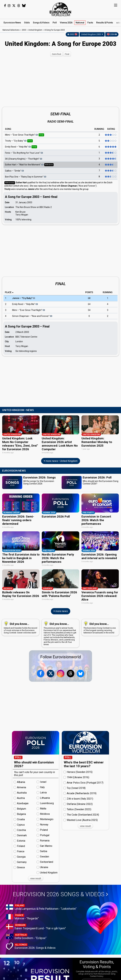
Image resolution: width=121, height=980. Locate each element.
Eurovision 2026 (60, 892)
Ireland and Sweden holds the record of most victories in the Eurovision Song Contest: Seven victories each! (20, 626)
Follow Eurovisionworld (61, 655)
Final (67, 54)
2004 (112, 34)
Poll (55, 23)
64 (89, 304)
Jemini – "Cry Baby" (24, 298)
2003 (24, 30)
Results (105, 23)
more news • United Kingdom (61, 460)
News (12, 23)
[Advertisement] (60, 81)
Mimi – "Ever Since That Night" (29, 310)
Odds (27, 23)
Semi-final (56, 54)
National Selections (11, 30)
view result (36, 877)
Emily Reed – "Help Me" (25, 304)
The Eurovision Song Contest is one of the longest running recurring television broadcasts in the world (100, 626)
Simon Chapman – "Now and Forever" (32, 316)
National (80, 23)
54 (89, 310)
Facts (90, 23)
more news (61, 609)
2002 (72, 34)
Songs (41, 23)
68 (89, 298)
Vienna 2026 (66, 23)
